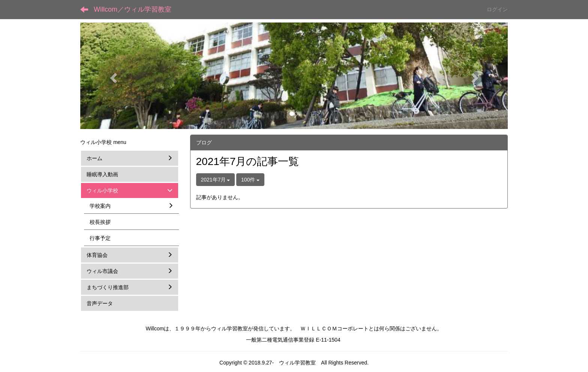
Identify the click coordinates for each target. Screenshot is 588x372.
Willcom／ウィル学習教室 (133, 9)
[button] (112, 76)
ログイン (497, 9)
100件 (250, 180)
